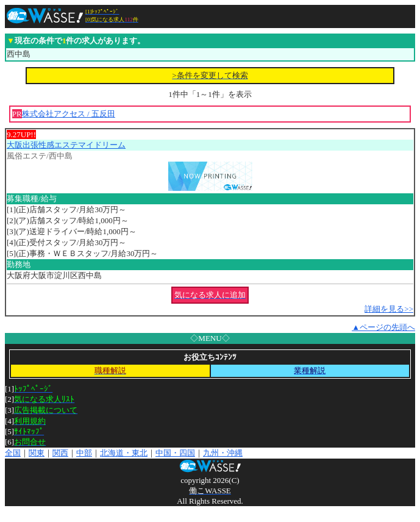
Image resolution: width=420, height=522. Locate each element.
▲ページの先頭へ (383, 327)
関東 (37, 453)
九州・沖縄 (223, 453)
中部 (84, 453)
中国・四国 (175, 453)
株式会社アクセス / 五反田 (69, 114)
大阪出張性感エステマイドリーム (66, 145)
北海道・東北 (124, 453)
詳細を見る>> (389, 309)
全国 (13, 453)
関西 (60, 453)
